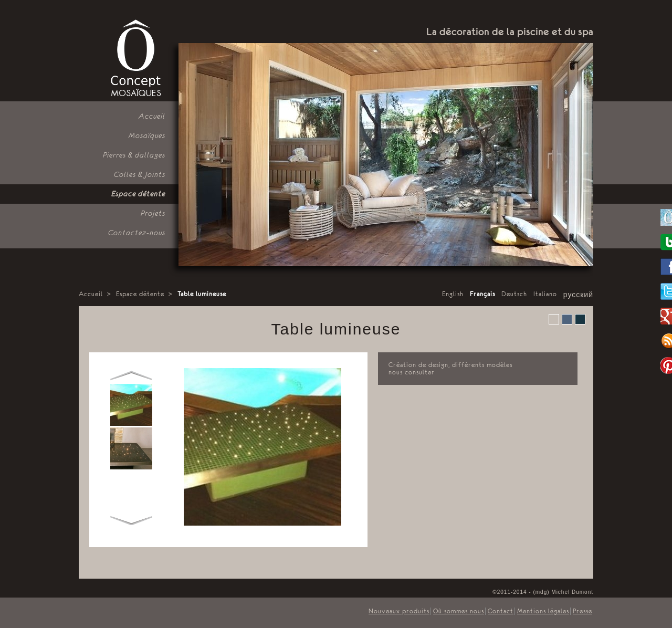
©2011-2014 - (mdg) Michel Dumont (543, 592)
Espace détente (138, 194)
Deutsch (514, 294)
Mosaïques (147, 135)
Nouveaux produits (399, 611)
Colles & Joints (140, 174)
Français (482, 294)
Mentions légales (543, 611)
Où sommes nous (459, 611)
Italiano (545, 294)
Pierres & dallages (134, 155)
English (453, 294)
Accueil (152, 116)
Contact (501, 611)
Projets (153, 213)
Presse (582, 611)
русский (578, 295)
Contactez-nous (137, 233)
